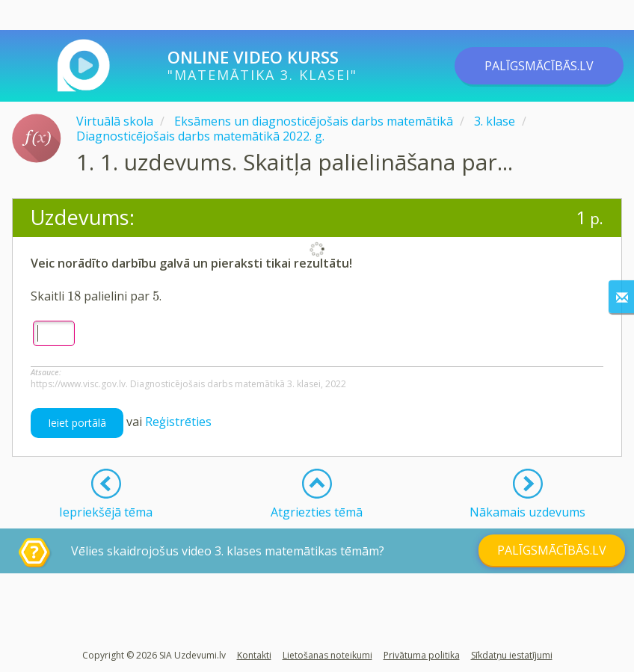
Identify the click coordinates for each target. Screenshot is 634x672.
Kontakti (254, 655)
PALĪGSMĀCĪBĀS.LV (539, 66)
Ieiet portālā (77, 423)
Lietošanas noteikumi (327, 655)
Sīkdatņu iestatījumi (512, 655)
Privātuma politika (422, 655)
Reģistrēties (178, 422)
